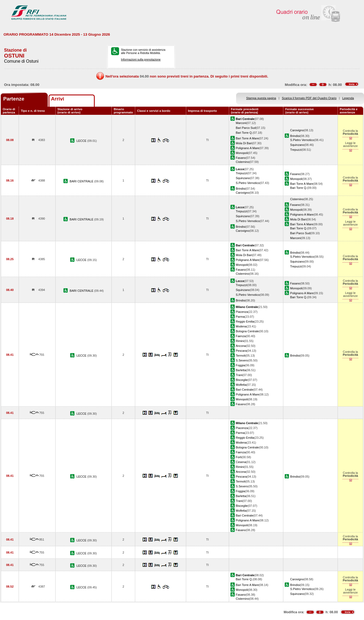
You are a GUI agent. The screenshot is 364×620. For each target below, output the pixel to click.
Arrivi (58, 99)
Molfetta (241, 385)
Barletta (241, 370)
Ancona (241, 346)
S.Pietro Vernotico (302, 140)
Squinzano (297, 145)
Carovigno (297, 130)
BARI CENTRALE (82, 181)
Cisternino (243, 162)
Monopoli (242, 153)
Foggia (240, 365)
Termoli (241, 356)
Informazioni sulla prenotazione (141, 59)
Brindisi (295, 136)
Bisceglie (242, 380)
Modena (241, 326)
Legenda (348, 98)
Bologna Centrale (247, 331)
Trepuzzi (296, 150)
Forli (239, 457)
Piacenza (242, 312)
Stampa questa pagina (261, 98)
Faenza (241, 336)
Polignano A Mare (248, 148)
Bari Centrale (245, 390)
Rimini (240, 341)
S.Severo (242, 360)
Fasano (241, 158)
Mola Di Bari (244, 143)
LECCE (82, 141)
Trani (239, 375)
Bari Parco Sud (246, 128)
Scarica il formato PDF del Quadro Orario (309, 98)
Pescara (241, 351)
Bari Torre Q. (244, 133)
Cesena (241, 462)
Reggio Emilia (245, 321)
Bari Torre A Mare (247, 138)
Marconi (241, 123)
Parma (240, 317)
